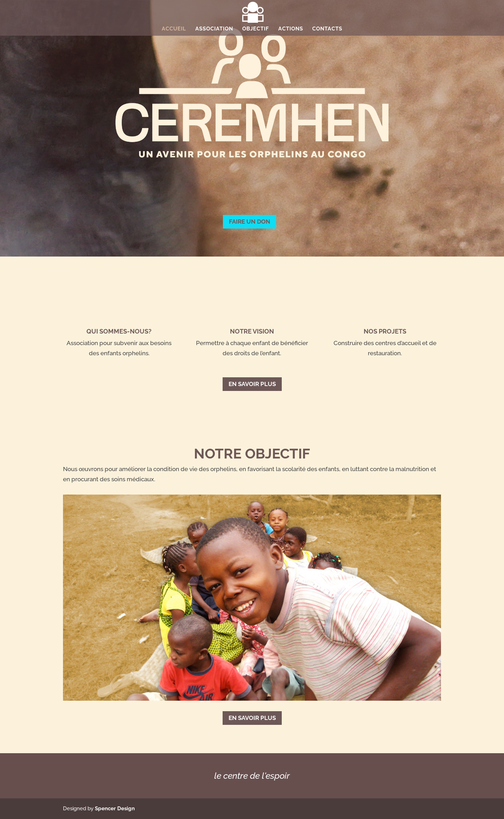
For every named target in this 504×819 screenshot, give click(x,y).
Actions (291, 29)
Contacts (327, 29)
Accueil (174, 29)
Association (214, 29)
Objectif (256, 29)
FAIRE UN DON (250, 222)
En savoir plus (252, 384)
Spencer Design (115, 808)
